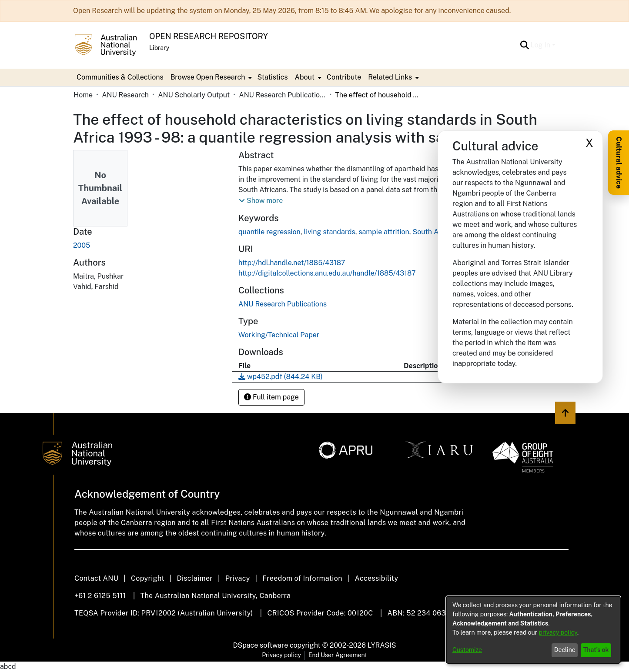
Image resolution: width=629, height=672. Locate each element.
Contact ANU (96, 578)
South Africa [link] (433, 232)
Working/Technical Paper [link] (279, 335)
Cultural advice (619, 163)
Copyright (148, 578)
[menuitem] (211, 77)
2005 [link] (82, 245)
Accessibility (376, 578)
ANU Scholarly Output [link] (194, 95)
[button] (525, 45)
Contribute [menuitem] (344, 77)
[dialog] (533, 630)
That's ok (596, 650)
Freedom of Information (302, 578)
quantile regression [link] (269, 232)
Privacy (238, 578)
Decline (565, 650)
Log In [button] (541, 45)
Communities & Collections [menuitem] (120, 77)
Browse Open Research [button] (208, 77)
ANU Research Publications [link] (282, 95)
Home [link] (83, 95)
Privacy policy (281, 655)
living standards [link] (329, 232)
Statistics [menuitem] (272, 77)
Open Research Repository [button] (209, 36)
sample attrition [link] (384, 232)
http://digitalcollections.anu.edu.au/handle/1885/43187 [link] (327, 273)
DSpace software (261, 645)
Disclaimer (195, 578)
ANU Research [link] (125, 95)
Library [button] (159, 48)
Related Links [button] (390, 77)
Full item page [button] (271, 397)
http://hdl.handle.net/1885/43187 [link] (292, 263)
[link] (283, 304)
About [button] (305, 77)
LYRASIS (382, 645)
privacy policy (558, 632)
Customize (467, 650)
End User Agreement (338, 655)
